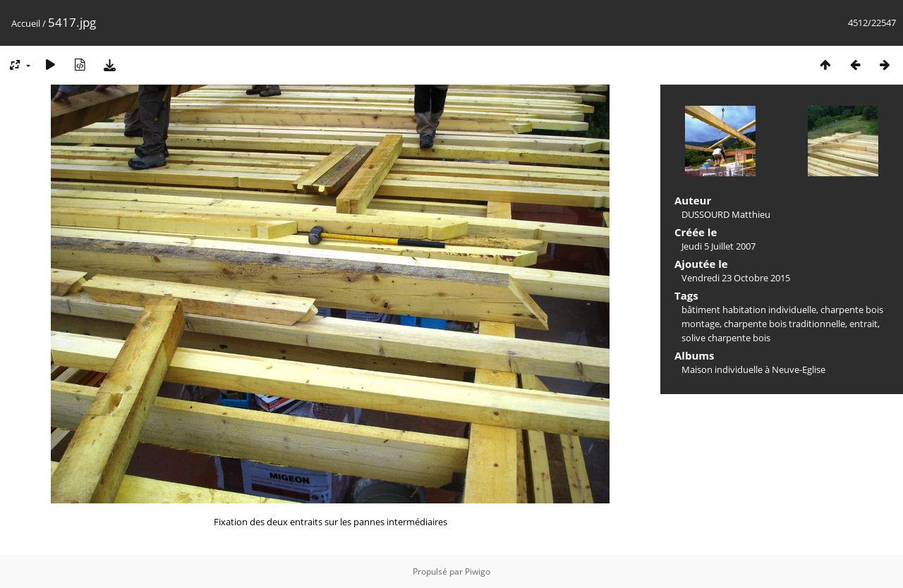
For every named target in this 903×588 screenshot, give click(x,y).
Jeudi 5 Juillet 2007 (719, 246)
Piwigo (478, 571)
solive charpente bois (726, 338)
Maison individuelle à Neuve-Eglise (753, 369)
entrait (863, 324)
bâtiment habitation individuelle (749, 310)
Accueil (26, 23)
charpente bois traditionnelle (784, 324)
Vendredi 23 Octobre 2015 (736, 278)
